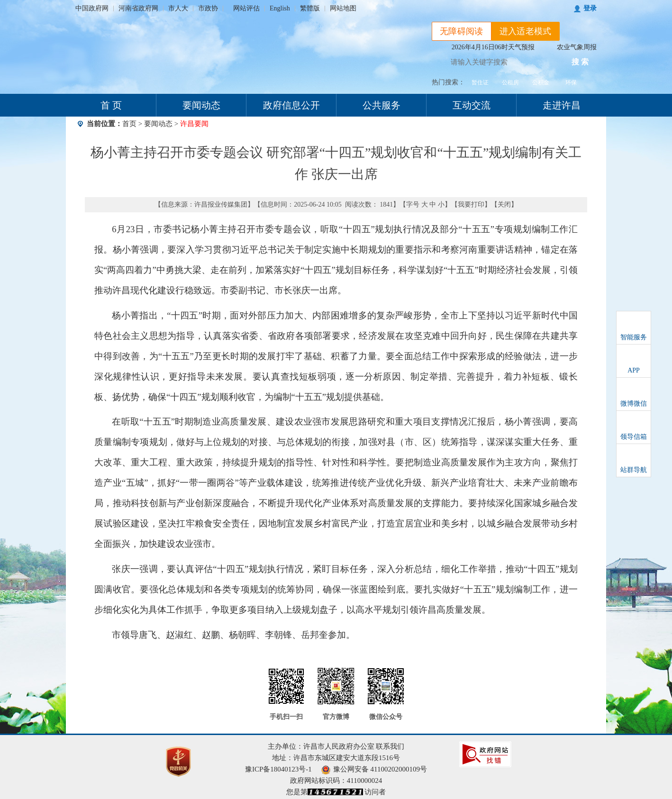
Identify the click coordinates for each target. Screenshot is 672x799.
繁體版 (310, 8)
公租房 (510, 82)
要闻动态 (201, 105)
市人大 (178, 8)
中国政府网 (92, 8)
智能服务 (634, 337)
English (280, 8)
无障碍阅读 (462, 31)
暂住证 (480, 82)
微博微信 (634, 404)
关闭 (504, 204)
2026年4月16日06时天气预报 (493, 47)
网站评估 (246, 8)
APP (634, 370)
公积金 (541, 82)
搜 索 (580, 62)
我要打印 (471, 204)
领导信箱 (634, 437)
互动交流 (472, 105)
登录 (590, 8)
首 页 (111, 105)
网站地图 (343, 8)
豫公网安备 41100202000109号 (374, 769)
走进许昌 (562, 105)
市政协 (208, 8)
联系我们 (390, 746)
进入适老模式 (526, 31)
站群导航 (634, 470)
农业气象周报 (577, 47)
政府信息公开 (291, 105)
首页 (129, 124)
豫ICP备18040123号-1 (278, 769)
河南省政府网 (138, 8)
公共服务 (381, 105)
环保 (571, 82)
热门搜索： (448, 82)
